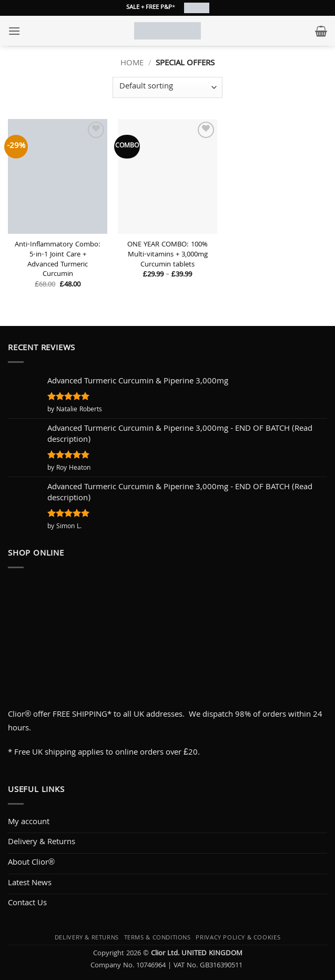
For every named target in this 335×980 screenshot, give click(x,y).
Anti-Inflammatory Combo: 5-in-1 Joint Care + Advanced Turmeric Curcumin (58, 260)
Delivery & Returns (42, 843)
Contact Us (27, 904)
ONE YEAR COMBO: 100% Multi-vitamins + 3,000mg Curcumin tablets (167, 255)
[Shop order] (167, 87)
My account (29, 823)
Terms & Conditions (158, 938)
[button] (14, 31)
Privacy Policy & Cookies (238, 938)
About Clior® (31, 863)
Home (132, 64)
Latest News (30, 884)
